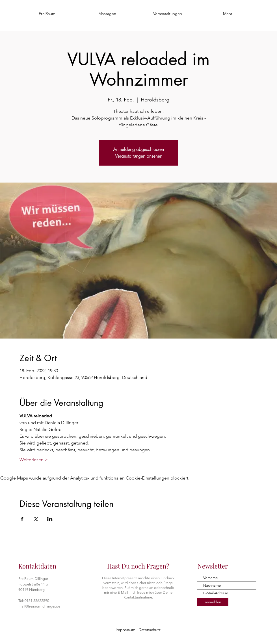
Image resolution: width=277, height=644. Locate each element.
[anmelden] (213, 602)
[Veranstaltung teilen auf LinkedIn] (50, 519)
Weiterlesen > (34, 460)
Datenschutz (150, 630)
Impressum (125, 630)
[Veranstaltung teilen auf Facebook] (22, 519)
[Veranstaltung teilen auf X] (36, 519)
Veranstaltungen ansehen (139, 156)
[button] (107, 14)
